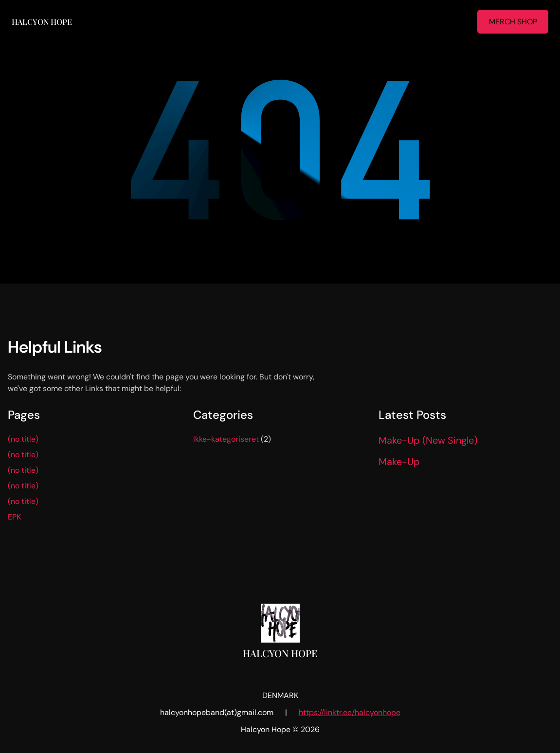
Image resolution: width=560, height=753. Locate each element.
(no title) (23, 439)
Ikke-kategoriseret (226, 439)
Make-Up (399, 462)
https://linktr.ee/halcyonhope (350, 712)
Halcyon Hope (42, 22)
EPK (14, 517)
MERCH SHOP (513, 22)
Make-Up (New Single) (428, 440)
